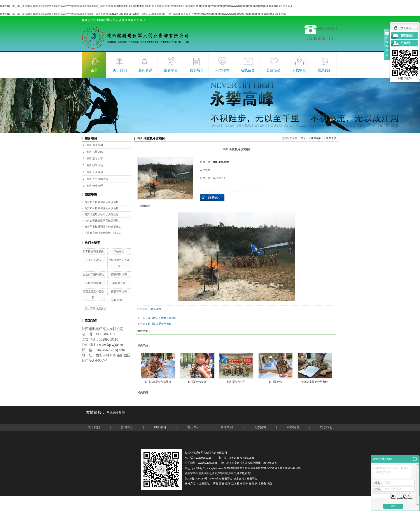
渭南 (269, 484)
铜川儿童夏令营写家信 (315, 382)
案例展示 (197, 70)
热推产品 (190, 484)
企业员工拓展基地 (93, 274)
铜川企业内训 (95, 172)
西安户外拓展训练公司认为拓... (103, 202)
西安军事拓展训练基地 (198, 473)
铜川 (257, 484)
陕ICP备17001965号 (196, 479)
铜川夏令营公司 (236, 382)
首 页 (304, 138)
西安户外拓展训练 (222, 473)
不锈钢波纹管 (116, 413)
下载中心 (299, 70)
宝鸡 (233, 484)
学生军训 (119, 251)
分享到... (407, 43)
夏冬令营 (331, 138)
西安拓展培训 (119, 274)
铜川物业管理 (95, 186)
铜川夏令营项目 (197, 382)
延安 (263, 484)
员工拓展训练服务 (93, 251)
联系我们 (325, 70)
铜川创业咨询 (95, 145)
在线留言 (248, 70)
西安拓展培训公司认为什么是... (103, 214)
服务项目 (171, 70)
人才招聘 (222, 70)
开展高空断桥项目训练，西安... (103, 233)
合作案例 (227, 427)
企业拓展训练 (93, 260)
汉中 (245, 484)
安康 (251, 484)
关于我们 (120, 70)
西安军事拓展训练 (290, 468)
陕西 (215, 484)
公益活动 (273, 70)
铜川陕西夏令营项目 (160, 324)
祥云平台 (227, 479)
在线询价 (212, 197)
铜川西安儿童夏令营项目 (162, 318)
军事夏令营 (119, 283)
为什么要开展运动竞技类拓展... (103, 221)
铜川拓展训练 (95, 152)
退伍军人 (193, 427)
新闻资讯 (145, 70)
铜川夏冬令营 (95, 159)
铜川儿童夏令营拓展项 (158, 382)
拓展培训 (117, 300)
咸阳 (227, 484)
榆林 (240, 484)
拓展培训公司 (93, 283)
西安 (222, 484)
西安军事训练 (119, 292)
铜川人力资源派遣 (98, 179)
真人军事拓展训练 (96, 309)
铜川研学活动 (95, 165)
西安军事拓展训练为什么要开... (103, 227)
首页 (94, 70)
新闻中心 (127, 427)
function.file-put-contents (129, 6)
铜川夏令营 (275, 382)
